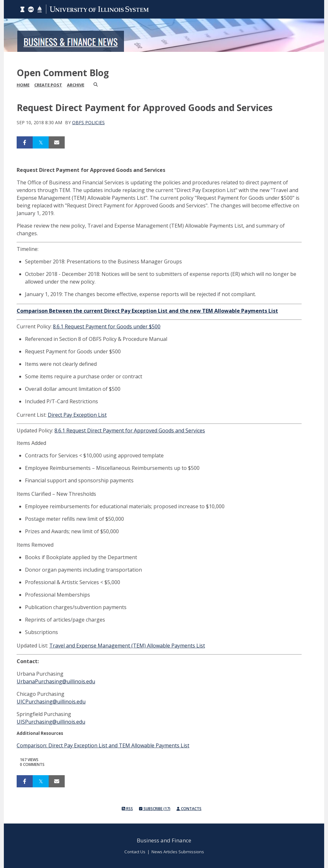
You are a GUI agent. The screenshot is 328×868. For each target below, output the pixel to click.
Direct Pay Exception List (77, 415)
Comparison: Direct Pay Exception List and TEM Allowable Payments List (103, 745)
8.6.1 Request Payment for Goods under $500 (107, 326)
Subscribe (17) (155, 809)
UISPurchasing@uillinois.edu (51, 722)
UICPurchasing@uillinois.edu (51, 702)
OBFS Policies (88, 122)
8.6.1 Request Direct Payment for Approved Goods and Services (130, 430)
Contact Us (135, 852)
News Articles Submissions (178, 852)
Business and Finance (164, 840)
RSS (127, 809)
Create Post (48, 85)
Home (23, 85)
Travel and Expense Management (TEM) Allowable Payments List (127, 646)
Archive (76, 85)
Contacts (189, 809)
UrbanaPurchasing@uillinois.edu (56, 681)
